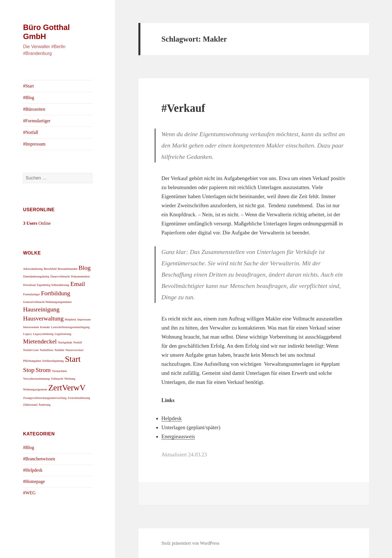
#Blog (28, 98)
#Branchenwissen (39, 459)
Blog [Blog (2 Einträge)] (85, 268)
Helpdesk (172, 418)
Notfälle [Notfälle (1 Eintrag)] (59, 350)
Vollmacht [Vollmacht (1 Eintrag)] (57, 379)
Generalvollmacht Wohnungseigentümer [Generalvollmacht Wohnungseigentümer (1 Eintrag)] (47, 302)
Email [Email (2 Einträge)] (78, 284)
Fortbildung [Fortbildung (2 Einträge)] (56, 293)
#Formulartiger (37, 121)
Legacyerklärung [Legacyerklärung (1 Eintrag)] (43, 334)
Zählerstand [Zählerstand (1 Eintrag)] (30, 405)
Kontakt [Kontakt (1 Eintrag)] (45, 327)
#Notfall (30, 132)
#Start (28, 86)
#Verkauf (183, 108)
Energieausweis (178, 436)
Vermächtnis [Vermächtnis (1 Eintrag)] (59, 371)
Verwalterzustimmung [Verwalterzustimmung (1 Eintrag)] (36, 379)
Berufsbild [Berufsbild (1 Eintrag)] (50, 269)
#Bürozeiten (34, 109)
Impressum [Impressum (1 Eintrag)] (84, 319)
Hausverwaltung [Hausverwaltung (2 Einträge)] (43, 318)
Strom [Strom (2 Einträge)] (43, 370)
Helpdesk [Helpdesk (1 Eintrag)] (70, 319)
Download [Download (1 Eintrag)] (29, 285)
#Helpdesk (33, 470)
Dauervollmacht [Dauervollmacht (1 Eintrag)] (60, 276)
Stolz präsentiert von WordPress (190, 543)
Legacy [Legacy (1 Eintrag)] (27, 334)
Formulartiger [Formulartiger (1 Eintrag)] (31, 294)
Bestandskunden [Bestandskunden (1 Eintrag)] (68, 269)
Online (37, 223)
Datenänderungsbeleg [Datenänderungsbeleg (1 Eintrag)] (36, 276)
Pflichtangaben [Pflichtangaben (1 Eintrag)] (32, 361)
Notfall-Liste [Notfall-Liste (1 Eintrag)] (31, 350)
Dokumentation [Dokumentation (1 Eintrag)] (80, 276)
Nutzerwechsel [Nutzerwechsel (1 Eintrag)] (74, 350)
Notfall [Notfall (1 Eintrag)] (78, 342)
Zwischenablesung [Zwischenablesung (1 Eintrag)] (79, 398)
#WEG (29, 493)
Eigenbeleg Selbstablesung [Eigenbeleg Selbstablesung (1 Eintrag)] (53, 285)
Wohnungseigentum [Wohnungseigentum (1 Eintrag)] (35, 389)
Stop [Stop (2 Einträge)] (29, 370)
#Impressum (34, 144)
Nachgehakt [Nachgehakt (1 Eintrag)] (65, 342)
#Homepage (34, 481)
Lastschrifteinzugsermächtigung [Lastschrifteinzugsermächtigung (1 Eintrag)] (70, 327)
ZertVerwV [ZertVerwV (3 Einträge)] (67, 388)
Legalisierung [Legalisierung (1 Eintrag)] (63, 334)
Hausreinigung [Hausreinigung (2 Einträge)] (41, 309)
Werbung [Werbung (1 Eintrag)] (70, 379)
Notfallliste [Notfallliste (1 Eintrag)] (47, 350)
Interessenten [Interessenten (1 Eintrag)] (31, 327)
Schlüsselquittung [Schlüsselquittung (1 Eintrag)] (53, 361)
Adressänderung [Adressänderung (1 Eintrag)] (33, 269)
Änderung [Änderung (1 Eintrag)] (45, 405)
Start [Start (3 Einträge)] (73, 359)
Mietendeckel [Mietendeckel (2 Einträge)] (40, 341)
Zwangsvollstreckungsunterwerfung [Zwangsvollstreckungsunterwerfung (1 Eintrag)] (45, 398)
